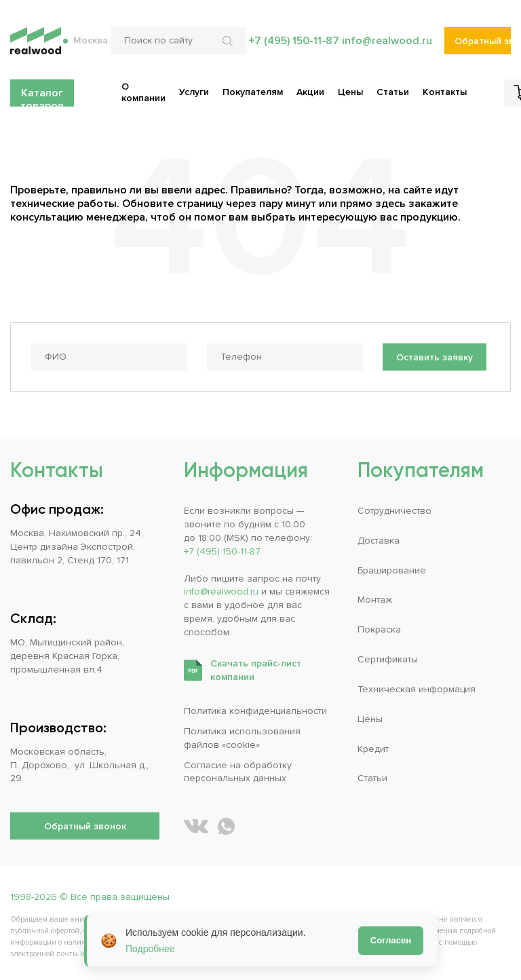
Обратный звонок (483, 41)
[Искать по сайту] (229, 41)
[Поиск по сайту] (178, 41)
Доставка (379, 541)
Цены (370, 719)
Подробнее (150, 949)
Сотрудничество (394, 511)
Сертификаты (388, 659)
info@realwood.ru (387, 41)
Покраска (379, 629)
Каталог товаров (42, 96)
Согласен (391, 940)
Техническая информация (417, 689)
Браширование (392, 570)
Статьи (372, 778)
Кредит (373, 749)
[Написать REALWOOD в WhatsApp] (226, 826)
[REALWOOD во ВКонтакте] (196, 826)
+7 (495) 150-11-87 (294, 41)
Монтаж (375, 600)
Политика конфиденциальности (255, 711)
